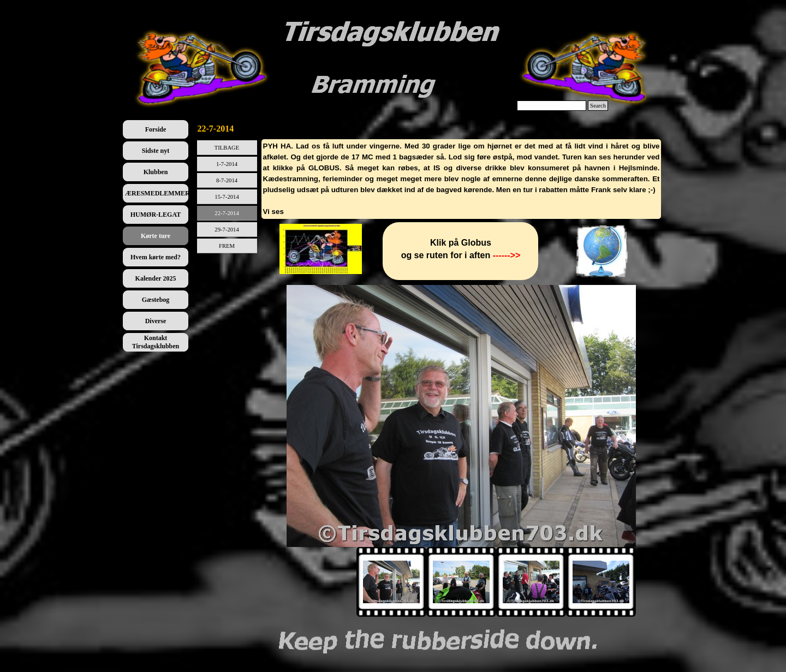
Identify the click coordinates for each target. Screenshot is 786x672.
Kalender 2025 (156, 278)
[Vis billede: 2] (461, 582)
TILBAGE (227, 148)
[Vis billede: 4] (601, 582)
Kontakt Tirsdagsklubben (156, 342)
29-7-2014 (227, 230)
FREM (227, 246)
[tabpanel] (462, 179)
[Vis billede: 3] (531, 582)
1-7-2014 (227, 164)
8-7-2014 (227, 180)
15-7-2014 (227, 197)
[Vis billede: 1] (391, 582)
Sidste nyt (156, 151)
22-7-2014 (227, 213)
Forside (156, 129)
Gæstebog (156, 300)
